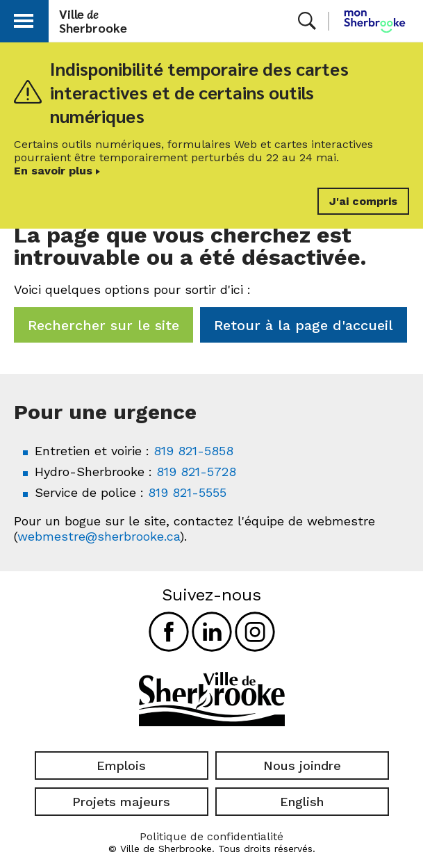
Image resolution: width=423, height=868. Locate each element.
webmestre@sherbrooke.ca (99, 536)
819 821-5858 (193, 451)
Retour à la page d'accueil (304, 325)
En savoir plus (53, 171)
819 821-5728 (196, 472)
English (302, 802)
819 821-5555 (187, 492)
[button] (24, 18)
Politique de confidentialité (211, 836)
